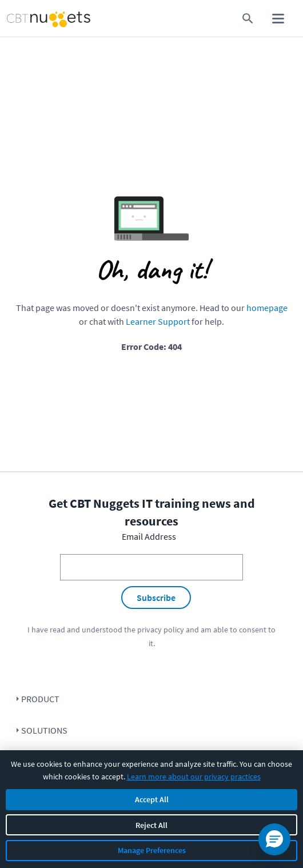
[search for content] (248, 19)
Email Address (149, 536)
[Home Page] (31, 19)
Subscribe (156, 598)
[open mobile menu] (278, 19)
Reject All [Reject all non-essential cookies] (151, 825)
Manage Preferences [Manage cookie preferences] (152, 850)
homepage (267, 308)
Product (40, 699)
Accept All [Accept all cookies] (152, 799)
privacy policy (161, 630)
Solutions (44, 730)
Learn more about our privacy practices (194, 777)
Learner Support (158, 321)
